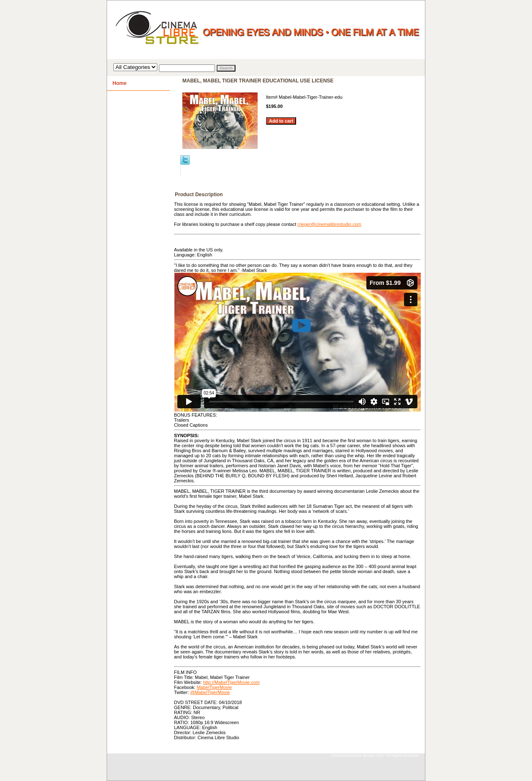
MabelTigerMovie (214, 687)
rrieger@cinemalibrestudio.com (329, 224)
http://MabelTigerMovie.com (231, 682)
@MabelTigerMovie (210, 692)
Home (119, 83)
